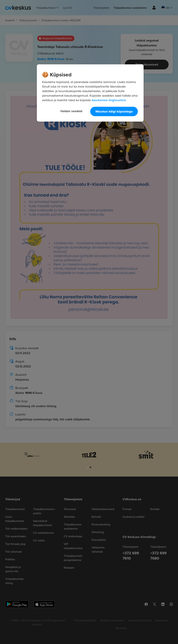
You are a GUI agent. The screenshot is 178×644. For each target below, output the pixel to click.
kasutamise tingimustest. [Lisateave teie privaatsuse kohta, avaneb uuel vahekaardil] (109, 100)
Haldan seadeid (71, 111)
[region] (90, 93)
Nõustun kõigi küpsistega (114, 111)
